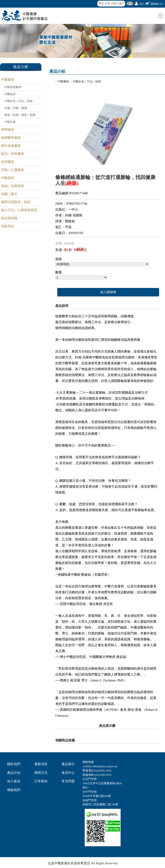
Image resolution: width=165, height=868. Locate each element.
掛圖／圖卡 (9, 194)
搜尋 (130, 3)
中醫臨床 (10, 94)
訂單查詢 (41, 781)
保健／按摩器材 (13, 186)
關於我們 (14, 764)
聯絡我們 (14, 790)
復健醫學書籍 (11, 138)
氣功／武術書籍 (13, 154)
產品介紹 (14, 773)
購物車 (157, 4)
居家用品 (8, 226)
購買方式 (41, 773)
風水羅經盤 (9, 218)
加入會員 (14, 781)
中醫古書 (10, 122)
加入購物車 (108, 292)
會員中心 (68, 773)
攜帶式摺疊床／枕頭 (16, 202)
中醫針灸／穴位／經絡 (19, 101)
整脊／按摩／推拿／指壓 (20, 115)
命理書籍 (8, 162)
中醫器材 (8, 178)
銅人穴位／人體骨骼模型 (19, 210)
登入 (142, 4)
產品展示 (68, 764)
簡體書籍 (8, 130)
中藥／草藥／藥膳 (16, 108)
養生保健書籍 (11, 146)
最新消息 (41, 764)
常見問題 (68, 781)
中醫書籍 (8, 80)
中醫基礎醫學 (13, 87)
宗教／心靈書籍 (13, 170)
